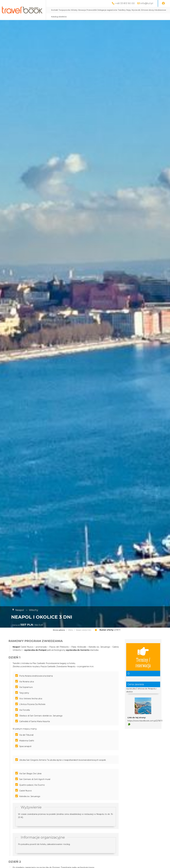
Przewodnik (102, 10)
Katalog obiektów (95, 17)
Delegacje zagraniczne (118, 10)
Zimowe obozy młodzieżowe (74, 17)
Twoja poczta (75, 10)
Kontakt (65, 10)
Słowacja (92, 10)
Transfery (132, 10)
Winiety (84, 10)
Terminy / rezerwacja (143, 657)
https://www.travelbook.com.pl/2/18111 (145, 721)
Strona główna (59, 630)
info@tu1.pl (147, 3)
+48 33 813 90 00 (125, 3)
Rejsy (139, 10)
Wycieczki (146, 10)
